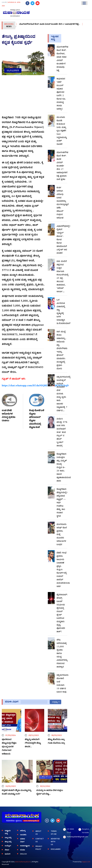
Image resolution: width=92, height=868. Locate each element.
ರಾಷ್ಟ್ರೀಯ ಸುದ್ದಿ (8, 832)
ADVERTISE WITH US (55, 842)
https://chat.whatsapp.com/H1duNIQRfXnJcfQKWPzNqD (35, 386)
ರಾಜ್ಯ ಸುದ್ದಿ (8, 838)
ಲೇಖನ (7, 850)
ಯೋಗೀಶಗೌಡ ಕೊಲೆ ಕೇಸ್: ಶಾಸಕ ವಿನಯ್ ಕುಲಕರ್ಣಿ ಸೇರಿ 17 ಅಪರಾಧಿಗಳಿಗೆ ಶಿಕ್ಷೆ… (53, 24)
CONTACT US (40, 840)
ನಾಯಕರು (23, 835)
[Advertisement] (23, 97)
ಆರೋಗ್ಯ (23, 831)
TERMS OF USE (54, 833)
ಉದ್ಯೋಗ (8, 846)
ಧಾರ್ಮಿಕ (7, 854)
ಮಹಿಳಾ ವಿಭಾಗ (23, 840)
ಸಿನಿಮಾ (23, 850)
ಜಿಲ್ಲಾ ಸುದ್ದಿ (8, 842)
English (23, 854)
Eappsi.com (86, 862)
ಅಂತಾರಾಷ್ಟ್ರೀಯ (24, 846)
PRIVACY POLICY (39, 848)
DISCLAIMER (55, 849)
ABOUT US (38, 833)
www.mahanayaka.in (23, 862)
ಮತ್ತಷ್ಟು (55, 702)
